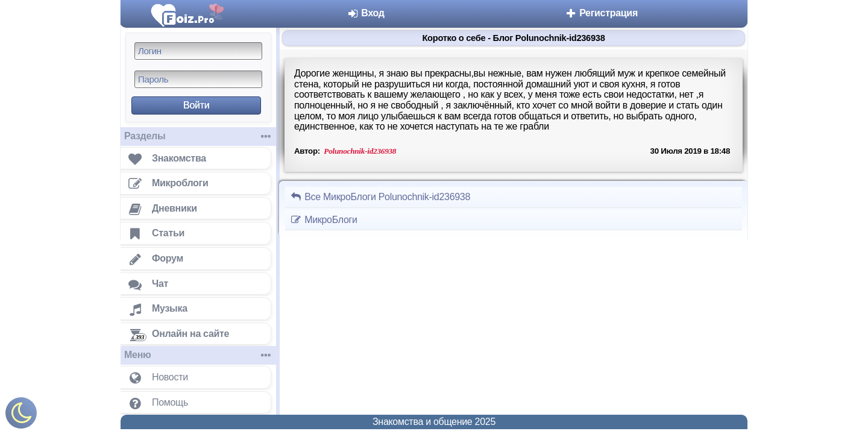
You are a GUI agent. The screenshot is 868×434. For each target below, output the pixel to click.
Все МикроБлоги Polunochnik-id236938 (380, 197)
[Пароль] (198, 79)
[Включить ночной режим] (21, 416)
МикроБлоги (324, 220)
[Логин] (198, 51)
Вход (366, 13)
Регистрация (601, 13)
